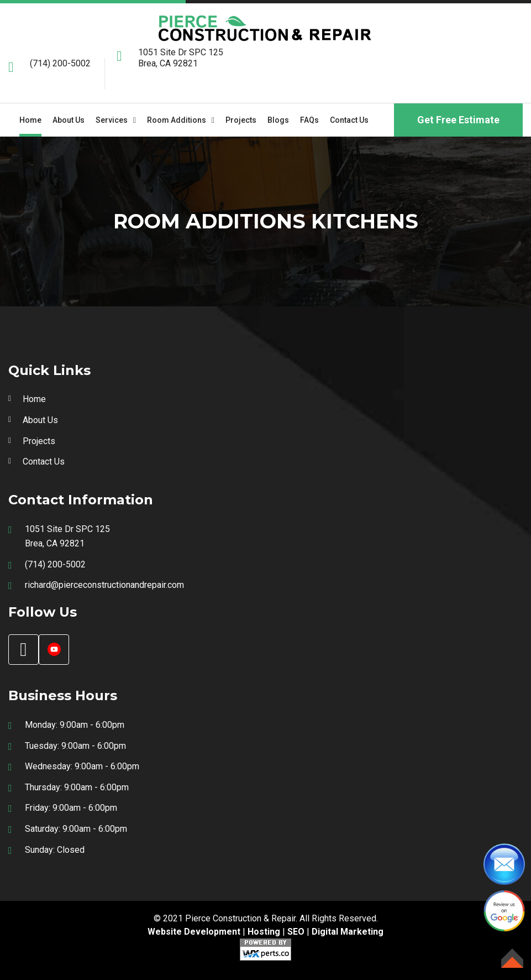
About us (69, 120)
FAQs (309, 120)
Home (30, 120)
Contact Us (349, 120)
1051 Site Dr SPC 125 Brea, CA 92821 (181, 58)
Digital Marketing (348, 932)
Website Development (194, 932)
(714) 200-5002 (60, 63)
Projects (241, 120)
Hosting (264, 932)
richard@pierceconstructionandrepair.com (104, 585)
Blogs (278, 120)
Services (112, 120)
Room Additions (177, 120)
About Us (40, 420)
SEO (296, 932)
